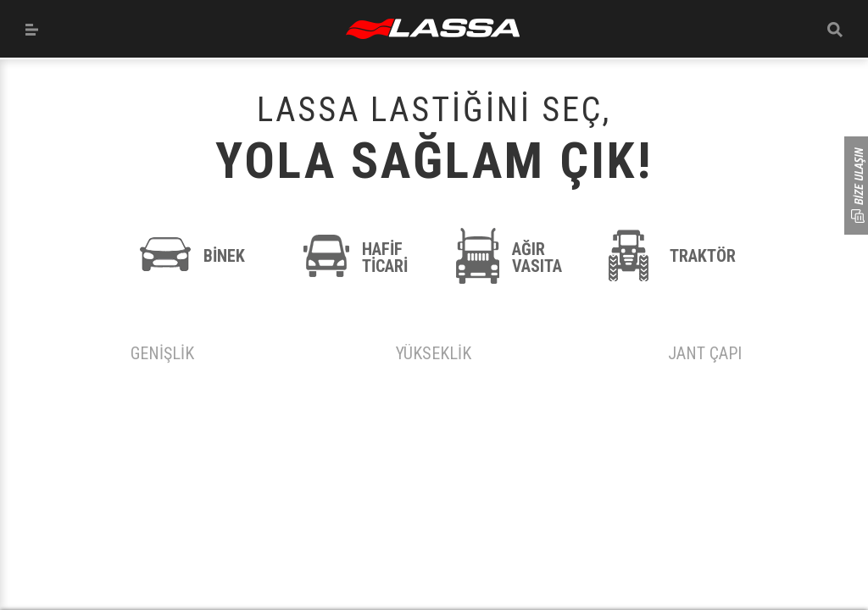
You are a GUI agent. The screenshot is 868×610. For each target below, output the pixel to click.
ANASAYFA (433, 29)
